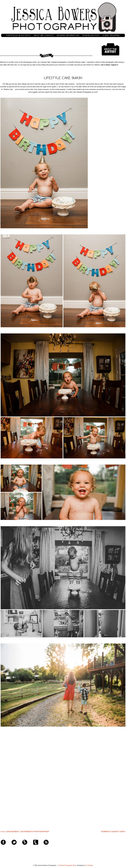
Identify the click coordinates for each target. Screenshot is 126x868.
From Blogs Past (91, 35)
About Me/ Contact (44, 35)
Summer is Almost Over (113, 832)
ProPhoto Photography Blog (67, 865)
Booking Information (68, 35)
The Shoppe (89, 865)
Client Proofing (111, 35)
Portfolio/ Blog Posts (19, 35)
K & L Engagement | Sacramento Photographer (24, 832)
